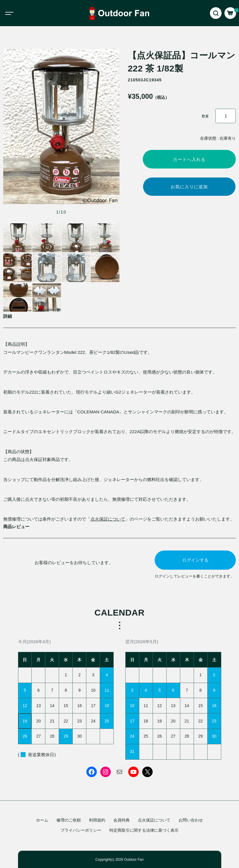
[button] (7, 134)
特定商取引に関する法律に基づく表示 (144, 830)
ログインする (195, 560)
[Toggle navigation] (15, 13)
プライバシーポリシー (81, 830)
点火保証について (108, 519)
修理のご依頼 (69, 820)
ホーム (42, 820)
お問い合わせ (191, 820)
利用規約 (97, 820)
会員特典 (122, 820)
